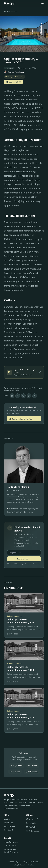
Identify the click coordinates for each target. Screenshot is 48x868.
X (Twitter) (17, 766)
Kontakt (31, 865)
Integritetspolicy (20, 865)
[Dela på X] (18, 396)
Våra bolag (9, 823)
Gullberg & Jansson (15, 77)
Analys (9, 68)
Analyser (8, 819)
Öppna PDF (13, 82)
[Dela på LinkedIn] (12, 396)
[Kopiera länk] (29, 396)
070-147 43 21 (10, 846)
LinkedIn (29, 512)
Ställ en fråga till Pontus (20, 419)
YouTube (15, 772)
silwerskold (13, 509)
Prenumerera (24, 559)
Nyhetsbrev (32, 772)
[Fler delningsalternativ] (35, 396)
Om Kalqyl (8, 830)
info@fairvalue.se (11, 842)
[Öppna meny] (42, 4)
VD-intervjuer (10, 826)
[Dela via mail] (23, 396)
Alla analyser (11, 11)
